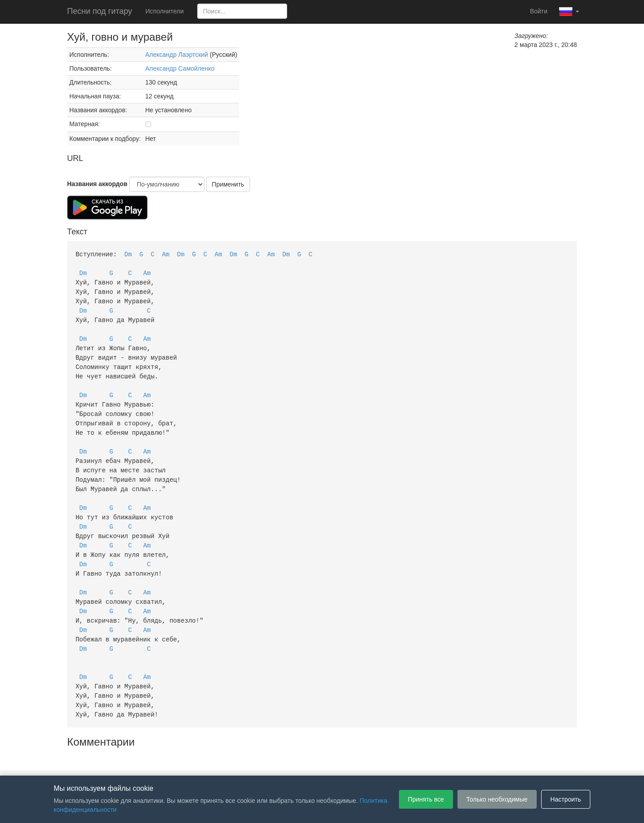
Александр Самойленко (180, 68)
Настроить (566, 799)
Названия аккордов (97, 184)
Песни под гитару (100, 11)
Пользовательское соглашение (230, 762)
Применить (228, 184)
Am (166, 254)
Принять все (426, 799)
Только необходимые (497, 799)
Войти (539, 11)
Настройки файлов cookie (422, 762)
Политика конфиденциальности (330, 762)
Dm (128, 254)
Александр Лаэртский (177, 55)
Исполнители (164, 11)
